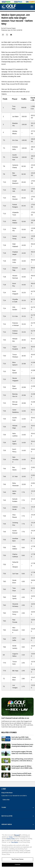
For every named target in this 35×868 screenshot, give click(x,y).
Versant (17, 835)
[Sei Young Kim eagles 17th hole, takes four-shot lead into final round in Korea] (6, 753)
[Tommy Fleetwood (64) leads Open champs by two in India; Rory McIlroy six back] (6, 775)
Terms (11, 837)
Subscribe (6, 800)
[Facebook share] (3, 35)
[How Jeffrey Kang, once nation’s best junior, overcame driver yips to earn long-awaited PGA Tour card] (6, 761)
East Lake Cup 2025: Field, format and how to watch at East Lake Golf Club (21, 738)
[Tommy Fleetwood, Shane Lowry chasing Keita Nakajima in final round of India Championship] (6, 746)
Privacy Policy (11, 839)
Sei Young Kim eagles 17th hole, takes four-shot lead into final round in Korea (22, 753)
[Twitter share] (7, 35)
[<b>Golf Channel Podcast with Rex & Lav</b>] (17, 707)
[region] (17, 849)
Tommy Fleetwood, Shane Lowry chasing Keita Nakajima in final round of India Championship (22, 745)
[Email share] (11, 35)
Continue (17, 865)
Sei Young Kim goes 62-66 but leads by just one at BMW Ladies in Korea (22, 767)
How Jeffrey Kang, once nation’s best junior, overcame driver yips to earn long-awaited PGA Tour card (22, 760)
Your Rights (15, 842)
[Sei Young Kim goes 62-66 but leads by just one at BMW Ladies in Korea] (6, 768)
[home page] (9, 7)
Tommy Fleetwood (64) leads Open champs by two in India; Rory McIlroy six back (21, 774)
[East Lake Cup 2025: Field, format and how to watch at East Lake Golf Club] (6, 739)
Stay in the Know (7, 793)
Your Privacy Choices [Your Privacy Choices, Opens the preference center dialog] (18, 859)
